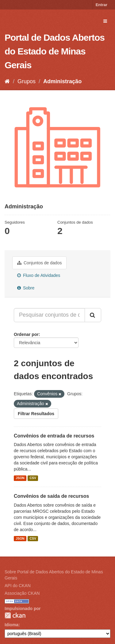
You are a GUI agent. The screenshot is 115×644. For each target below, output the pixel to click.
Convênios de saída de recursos (51, 496)
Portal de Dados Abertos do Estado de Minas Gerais (55, 51)
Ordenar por (26, 334)
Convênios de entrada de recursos (54, 436)
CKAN (15, 615)
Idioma (11, 625)
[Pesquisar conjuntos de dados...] (49, 315)
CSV (33, 478)
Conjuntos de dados (39, 263)
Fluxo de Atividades (39, 275)
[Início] (7, 81)
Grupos (27, 81)
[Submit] (93, 315)
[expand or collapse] (105, 21)
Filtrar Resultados (36, 414)
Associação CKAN (22, 593)
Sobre (26, 288)
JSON (20, 478)
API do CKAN (18, 586)
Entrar (102, 5)
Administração (62, 81)
